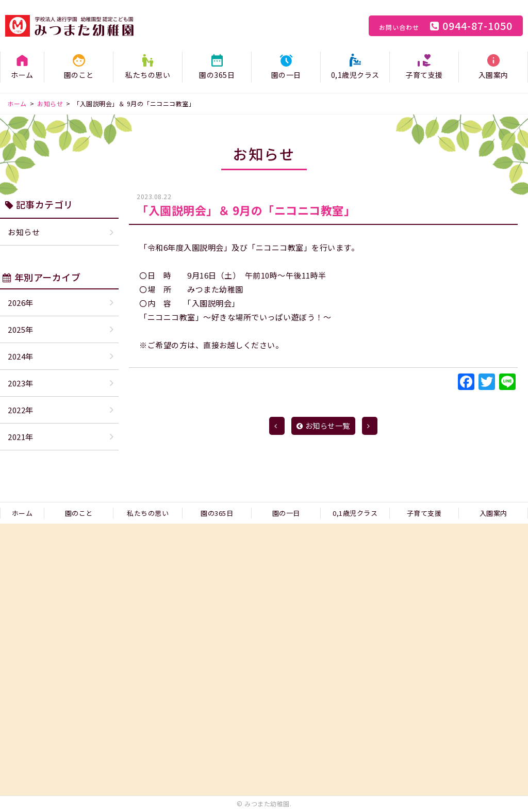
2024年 (21, 356)
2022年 (21, 410)
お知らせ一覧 (323, 426)
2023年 (21, 383)
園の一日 (286, 75)
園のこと (79, 75)
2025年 (21, 329)
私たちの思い (148, 75)
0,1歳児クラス (355, 75)
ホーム (22, 75)
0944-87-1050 (446, 26)
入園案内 (493, 75)
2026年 (21, 303)
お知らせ (24, 232)
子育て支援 (424, 75)
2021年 (21, 437)
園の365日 (217, 75)
